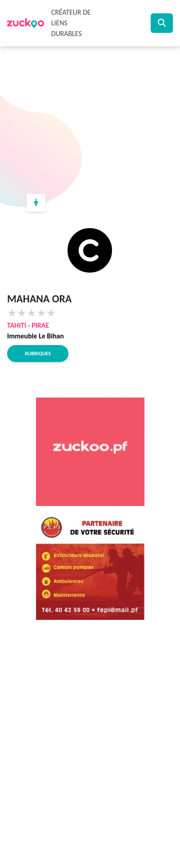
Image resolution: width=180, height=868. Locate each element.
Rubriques (38, 354)
